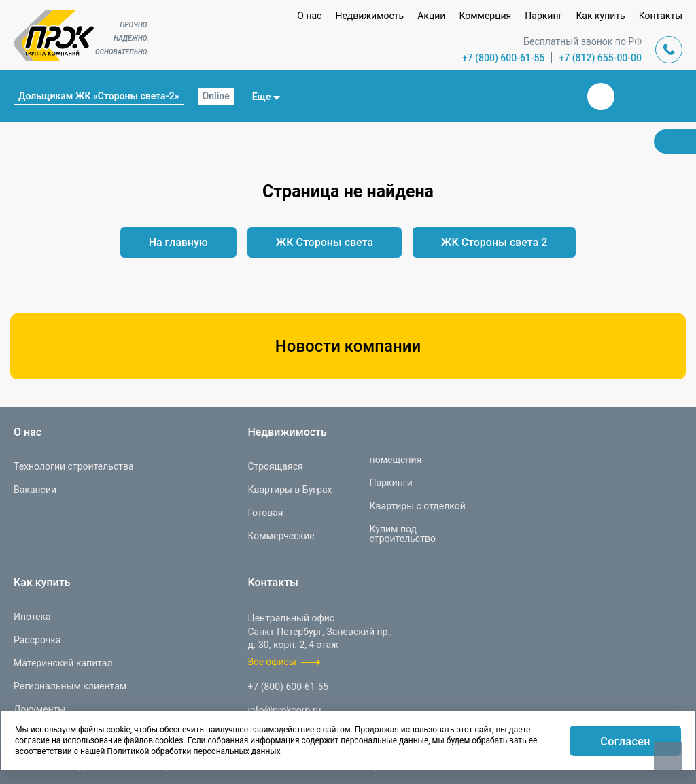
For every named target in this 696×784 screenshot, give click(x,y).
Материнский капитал (63, 663)
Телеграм (633, 97)
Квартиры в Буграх (290, 490)
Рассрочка (37, 640)
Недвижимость (369, 16)
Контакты (661, 16)
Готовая (265, 513)
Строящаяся (275, 466)
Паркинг (543, 16)
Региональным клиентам (70, 686)
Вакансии (35, 490)
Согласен (625, 742)
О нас (309, 16)
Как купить (600, 16)
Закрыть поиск (557, 96)
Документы (39, 709)
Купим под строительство (403, 534)
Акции (431, 16)
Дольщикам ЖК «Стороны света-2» (99, 96)
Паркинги (391, 483)
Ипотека (32, 617)
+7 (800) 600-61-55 (504, 58)
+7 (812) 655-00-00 (600, 58)
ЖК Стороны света (325, 242)
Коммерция (485, 16)
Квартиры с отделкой (418, 506)
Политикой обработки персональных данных (193, 751)
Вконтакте (601, 97)
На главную (178, 242)
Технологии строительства (74, 466)
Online (216, 96)
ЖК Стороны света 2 (494, 242)
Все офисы (272, 662)
